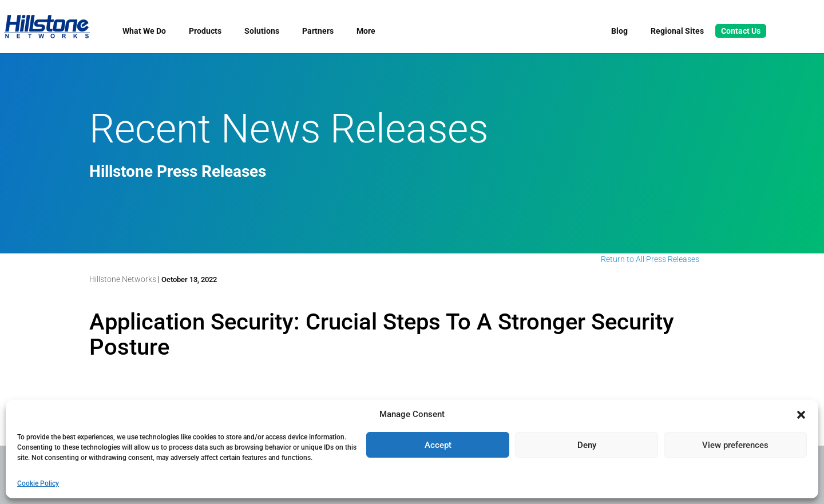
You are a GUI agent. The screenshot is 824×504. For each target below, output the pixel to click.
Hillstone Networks (123, 279)
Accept (438, 445)
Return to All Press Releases (650, 259)
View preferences (735, 445)
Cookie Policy (38, 483)
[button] (801, 415)
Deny (587, 445)
